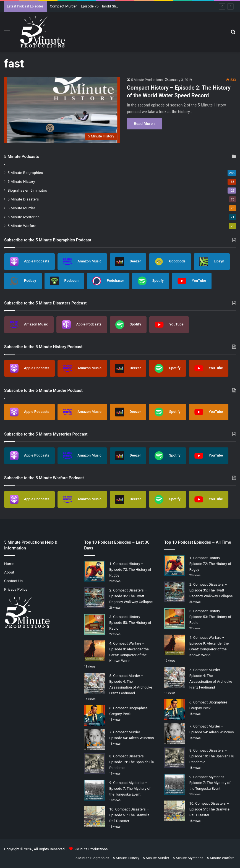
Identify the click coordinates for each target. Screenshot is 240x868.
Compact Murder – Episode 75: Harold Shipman (88, 6)
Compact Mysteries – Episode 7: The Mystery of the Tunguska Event (130, 789)
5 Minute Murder (21, 208)
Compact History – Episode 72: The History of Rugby (130, 569)
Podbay (23, 281)
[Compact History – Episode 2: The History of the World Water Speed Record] (62, 110)
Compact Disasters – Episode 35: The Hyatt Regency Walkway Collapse (131, 596)
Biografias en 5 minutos (27, 190)
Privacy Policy (16, 589)
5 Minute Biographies (25, 173)
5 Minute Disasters (23, 199)
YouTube (192, 281)
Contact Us (13, 581)
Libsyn (212, 262)
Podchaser (108, 281)
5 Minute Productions (147, 80)
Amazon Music (82, 262)
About (9, 572)
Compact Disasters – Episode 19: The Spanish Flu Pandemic (132, 762)
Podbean (64, 281)
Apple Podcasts (29, 262)
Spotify (151, 281)
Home (9, 564)
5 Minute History (21, 181)
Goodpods (170, 262)
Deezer (128, 262)
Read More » (145, 124)
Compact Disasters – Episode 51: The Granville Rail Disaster (129, 815)
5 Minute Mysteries (24, 217)
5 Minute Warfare (22, 226)
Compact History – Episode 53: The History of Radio (130, 623)
